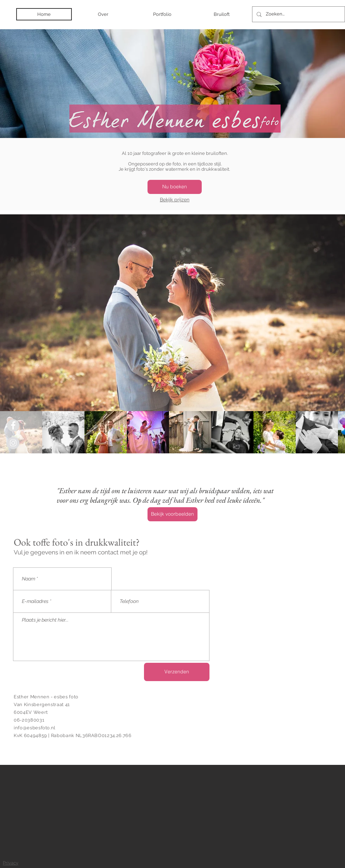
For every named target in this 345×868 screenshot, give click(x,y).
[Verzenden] (177, 672)
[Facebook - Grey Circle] (13, 425)
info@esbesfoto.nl (35, 728)
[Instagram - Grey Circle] (13, 443)
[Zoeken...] (298, 14)
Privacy (11, 863)
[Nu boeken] (175, 187)
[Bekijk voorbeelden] (172, 514)
